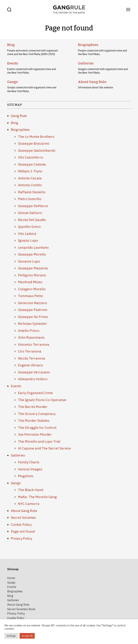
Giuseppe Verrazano (34, 372)
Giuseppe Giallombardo (37, 150)
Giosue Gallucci (30, 212)
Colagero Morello (32, 288)
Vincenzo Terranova (34, 344)
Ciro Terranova (30, 351)
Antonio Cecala (30, 178)
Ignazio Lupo (28, 240)
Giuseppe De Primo (33, 316)
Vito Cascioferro (31, 157)
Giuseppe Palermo (33, 309)
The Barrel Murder (33, 406)
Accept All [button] (27, 636)
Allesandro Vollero (33, 379)
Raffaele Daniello (32, 191)
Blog (11, 45)
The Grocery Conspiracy (37, 413)
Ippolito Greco (29, 226)
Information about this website (96, 87)
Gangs (12, 82)
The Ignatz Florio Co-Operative (42, 399)
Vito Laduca (27, 233)
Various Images (30, 469)
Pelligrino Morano (32, 275)
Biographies (88, 45)
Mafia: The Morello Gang (37, 496)
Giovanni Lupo (29, 261)
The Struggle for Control (37, 427)
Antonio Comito (30, 185)
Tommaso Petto (30, 295)
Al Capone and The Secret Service (44, 448)
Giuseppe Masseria (33, 268)
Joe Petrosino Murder (35, 434)
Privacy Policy (21, 538)
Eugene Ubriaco (30, 365)
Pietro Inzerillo (30, 198)
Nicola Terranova (32, 358)
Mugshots (26, 476)
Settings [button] (11, 636)
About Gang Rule (91, 82)
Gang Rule (19, 115)
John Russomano (31, 337)
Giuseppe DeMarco (33, 205)
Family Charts (29, 462)
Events (12, 63)
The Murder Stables (34, 420)
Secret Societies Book (21, 608)
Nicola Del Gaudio (32, 219)
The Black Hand (31, 489)
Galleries (85, 63)
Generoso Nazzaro (33, 302)
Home (11, 578)
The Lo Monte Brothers (36, 136)
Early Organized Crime (35, 392)
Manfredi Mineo (30, 282)
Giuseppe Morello (32, 254)
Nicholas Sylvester (32, 323)
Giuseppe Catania (32, 164)
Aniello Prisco (29, 330)
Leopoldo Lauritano (33, 247)
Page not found (23, 531)
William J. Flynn (30, 171)
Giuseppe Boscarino (34, 143)
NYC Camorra (29, 503)
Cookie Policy (21, 524)
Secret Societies (23, 517)
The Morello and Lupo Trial (39, 441)
